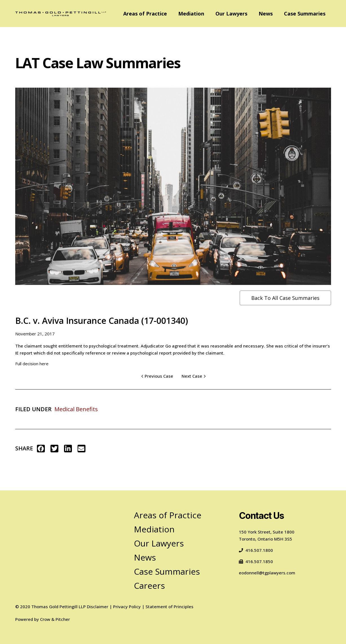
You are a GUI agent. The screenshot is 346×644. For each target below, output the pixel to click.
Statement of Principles (169, 607)
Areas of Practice (145, 14)
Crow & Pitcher (55, 619)
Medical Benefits (76, 409)
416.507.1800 (256, 550)
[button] (41, 449)
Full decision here (32, 364)
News (266, 14)
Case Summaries (305, 14)
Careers (149, 586)
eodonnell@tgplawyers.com (267, 573)
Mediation (191, 14)
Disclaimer (98, 607)
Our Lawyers (231, 14)
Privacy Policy (127, 607)
